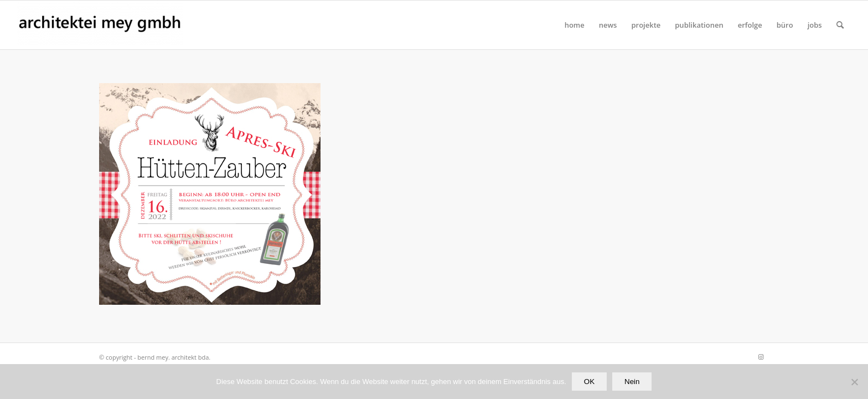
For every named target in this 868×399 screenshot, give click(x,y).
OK (589, 382)
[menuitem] (575, 25)
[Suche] (840, 25)
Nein (632, 382)
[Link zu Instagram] (761, 357)
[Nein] (854, 382)
